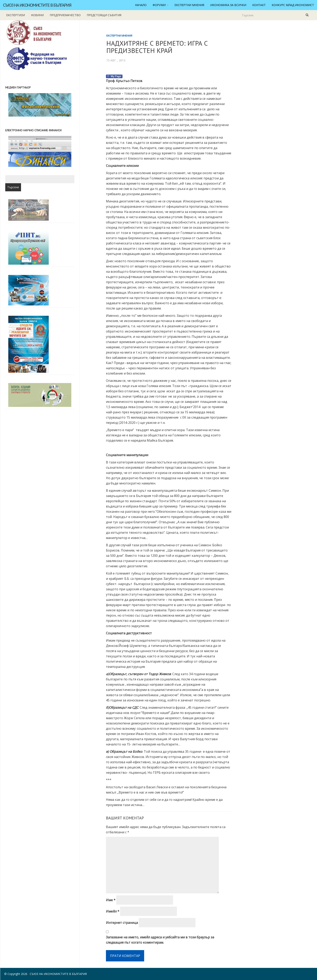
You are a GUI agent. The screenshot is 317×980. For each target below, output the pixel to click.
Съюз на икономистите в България (37, 5)
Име (111, 900)
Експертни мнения (189, 5)
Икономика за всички (228, 5)
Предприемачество (65, 15)
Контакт (259, 5)
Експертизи (16, 15)
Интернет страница (122, 923)
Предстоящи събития (104, 15)
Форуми (161, 5)
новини (37, 15)
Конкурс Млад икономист (293, 5)
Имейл (113, 911)
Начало (141, 5)
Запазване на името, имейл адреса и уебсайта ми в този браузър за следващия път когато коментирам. (160, 940)
